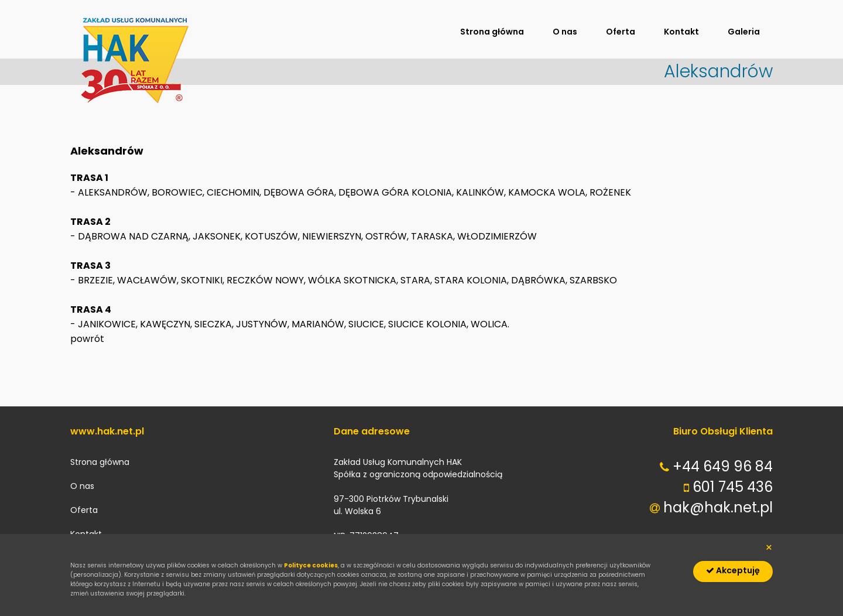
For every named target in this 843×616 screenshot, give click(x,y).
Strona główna (492, 32)
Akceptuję (733, 570)
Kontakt (681, 32)
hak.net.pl (135, 60)
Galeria (744, 32)
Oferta (621, 32)
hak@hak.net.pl (718, 507)
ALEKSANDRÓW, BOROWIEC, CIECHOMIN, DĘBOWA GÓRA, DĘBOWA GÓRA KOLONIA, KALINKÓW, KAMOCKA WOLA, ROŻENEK (354, 192)
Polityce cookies (311, 565)
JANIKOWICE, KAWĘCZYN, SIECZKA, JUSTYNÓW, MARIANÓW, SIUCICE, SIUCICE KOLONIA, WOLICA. (294, 324)
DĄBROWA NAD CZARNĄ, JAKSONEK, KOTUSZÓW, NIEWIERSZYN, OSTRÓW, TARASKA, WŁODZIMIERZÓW (307, 236)
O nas (565, 32)
